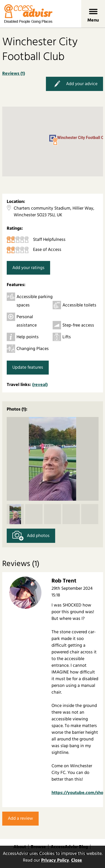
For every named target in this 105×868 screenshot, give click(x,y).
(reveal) (40, 385)
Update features (28, 367)
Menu (93, 20)
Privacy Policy (55, 860)
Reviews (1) (14, 73)
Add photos (31, 536)
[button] (55, 142)
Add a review (20, 818)
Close (77, 860)
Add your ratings (28, 268)
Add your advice (74, 84)
